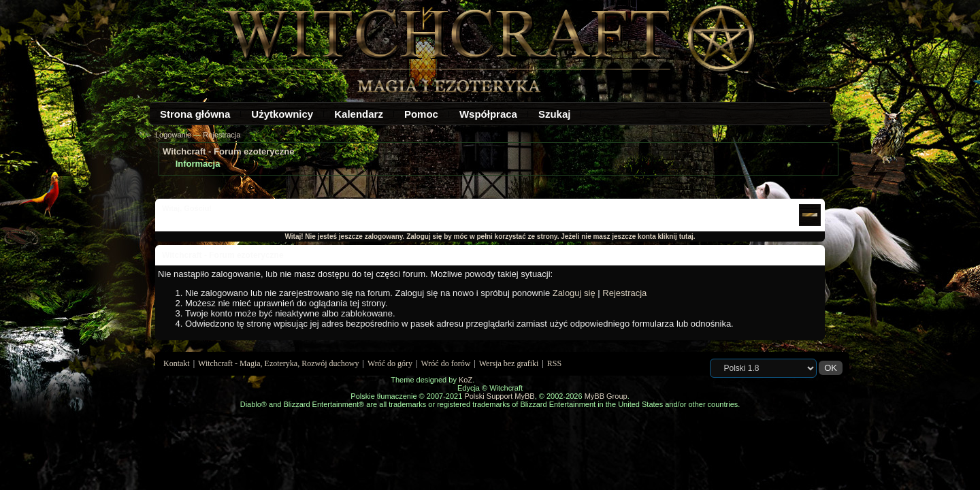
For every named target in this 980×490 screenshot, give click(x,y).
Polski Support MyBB (499, 396)
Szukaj (555, 114)
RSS (554, 363)
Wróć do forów (446, 363)
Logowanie (173, 135)
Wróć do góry (390, 363)
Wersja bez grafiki (509, 363)
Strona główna (195, 114)
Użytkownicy (282, 114)
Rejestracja (222, 135)
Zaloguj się (574, 293)
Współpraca (488, 114)
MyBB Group (606, 396)
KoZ (465, 380)
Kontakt (177, 363)
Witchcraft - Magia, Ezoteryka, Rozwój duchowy (278, 363)
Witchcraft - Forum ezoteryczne (228, 151)
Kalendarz (359, 114)
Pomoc (421, 114)
